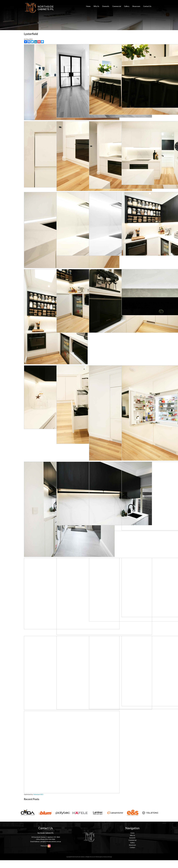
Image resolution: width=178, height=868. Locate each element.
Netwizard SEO (38, 794)
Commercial (117, 6)
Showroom (136, 6)
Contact (132, 847)
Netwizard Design (107, 857)
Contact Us (147, 6)
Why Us (96, 6)
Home (88, 6)
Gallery (127, 6)
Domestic (106, 6)
